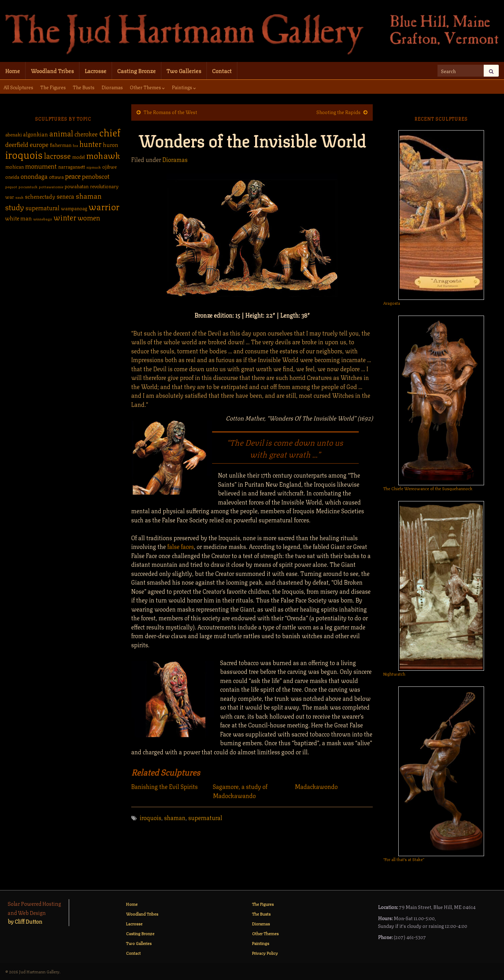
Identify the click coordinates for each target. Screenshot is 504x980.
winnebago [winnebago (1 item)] (43, 219)
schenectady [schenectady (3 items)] (40, 196)
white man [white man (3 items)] (19, 218)
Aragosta (392, 303)
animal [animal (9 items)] (61, 133)
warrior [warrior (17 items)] (104, 206)
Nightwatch (394, 674)
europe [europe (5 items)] (39, 144)
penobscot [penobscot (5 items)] (96, 176)
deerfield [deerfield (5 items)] (17, 144)
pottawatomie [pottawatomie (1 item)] (51, 186)
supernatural (205, 817)
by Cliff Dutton (25, 921)
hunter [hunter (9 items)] (90, 143)
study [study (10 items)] (15, 207)
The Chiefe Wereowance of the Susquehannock (428, 488)
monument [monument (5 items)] (41, 165)
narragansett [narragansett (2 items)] (72, 166)
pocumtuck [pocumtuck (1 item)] (28, 186)
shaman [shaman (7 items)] (89, 195)
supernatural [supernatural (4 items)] (43, 207)
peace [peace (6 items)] (73, 176)
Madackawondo (316, 786)
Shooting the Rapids (338, 112)
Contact (222, 70)
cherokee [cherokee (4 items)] (86, 134)
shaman (175, 817)
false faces (181, 546)
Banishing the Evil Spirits (164, 786)
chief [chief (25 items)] (110, 132)
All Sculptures (18, 87)
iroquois (150, 817)
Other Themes (147, 87)
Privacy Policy (265, 953)
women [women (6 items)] (89, 217)
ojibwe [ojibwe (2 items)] (109, 166)
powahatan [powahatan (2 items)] (77, 186)
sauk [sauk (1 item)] (19, 197)
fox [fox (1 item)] (75, 145)
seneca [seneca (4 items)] (65, 196)
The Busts (84, 87)
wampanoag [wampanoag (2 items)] (74, 208)
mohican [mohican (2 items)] (15, 166)
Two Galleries (184, 70)
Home (13, 70)
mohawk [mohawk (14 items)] (103, 155)
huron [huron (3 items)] (111, 144)
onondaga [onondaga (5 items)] (34, 176)
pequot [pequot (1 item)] (11, 186)
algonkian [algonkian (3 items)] (36, 134)
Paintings (184, 87)
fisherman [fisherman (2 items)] (61, 145)
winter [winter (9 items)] (65, 217)
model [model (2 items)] (78, 157)
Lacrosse (96, 70)
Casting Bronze (136, 70)
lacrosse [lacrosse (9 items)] (57, 155)
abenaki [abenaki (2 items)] (13, 134)
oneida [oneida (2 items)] (12, 177)
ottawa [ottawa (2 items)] (56, 177)
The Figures (53, 87)
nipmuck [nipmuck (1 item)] (94, 167)
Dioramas (112, 87)
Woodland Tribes (52, 70)
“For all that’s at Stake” (404, 859)
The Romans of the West (170, 112)
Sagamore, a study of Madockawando (240, 791)
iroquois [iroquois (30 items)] (24, 154)
